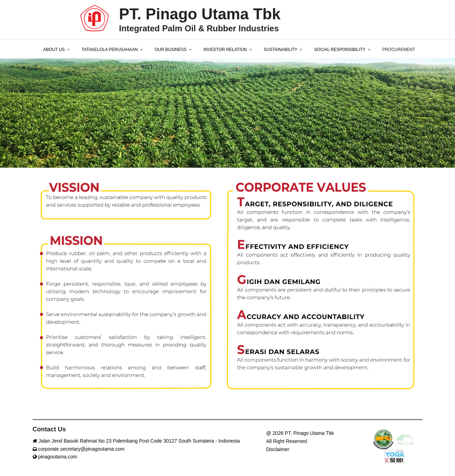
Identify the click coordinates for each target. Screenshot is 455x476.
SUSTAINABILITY (281, 50)
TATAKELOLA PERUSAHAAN (110, 50)
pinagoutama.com (55, 457)
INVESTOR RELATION (225, 50)
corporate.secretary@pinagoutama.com (79, 449)
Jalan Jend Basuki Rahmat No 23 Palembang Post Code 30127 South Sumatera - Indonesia (136, 441)
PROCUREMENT (399, 50)
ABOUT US (54, 50)
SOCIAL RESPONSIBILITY (340, 50)
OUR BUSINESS (171, 50)
